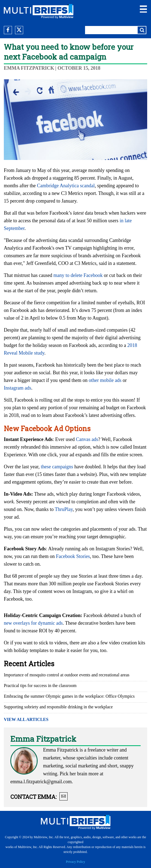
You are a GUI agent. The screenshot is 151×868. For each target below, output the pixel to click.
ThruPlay (64, 509)
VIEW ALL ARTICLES (26, 719)
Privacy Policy (75, 862)
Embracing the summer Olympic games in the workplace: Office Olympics (69, 696)
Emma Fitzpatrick (29, 68)
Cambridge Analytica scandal (66, 186)
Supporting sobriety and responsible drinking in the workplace (58, 707)
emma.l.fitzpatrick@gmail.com (41, 782)
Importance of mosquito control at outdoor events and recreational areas (67, 675)
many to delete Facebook (78, 275)
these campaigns (57, 467)
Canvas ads (87, 439)
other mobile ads (105, 380)
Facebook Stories (73, 556)
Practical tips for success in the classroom (40, 686)
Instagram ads (17, 388)
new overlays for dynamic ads (33, 623)
